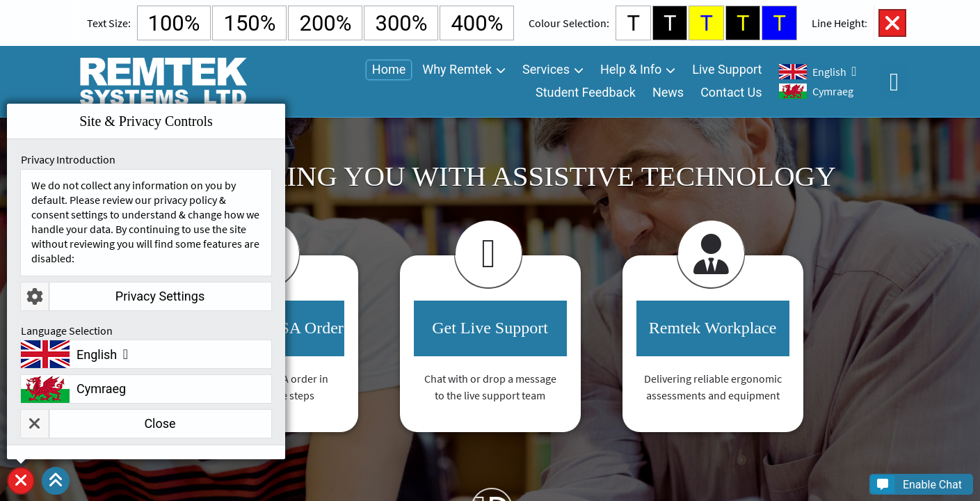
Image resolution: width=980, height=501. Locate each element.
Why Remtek (457, 69)
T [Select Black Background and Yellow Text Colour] (743, 23)
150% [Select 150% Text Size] (249, 23)
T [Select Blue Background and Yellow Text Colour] (779, 23)
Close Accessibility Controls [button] (892, 23)
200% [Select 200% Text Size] (325, 23)
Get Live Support (490, 328)
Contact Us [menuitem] (731, 92)
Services (546, 69)
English (829, 72)
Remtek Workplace (713, 328)
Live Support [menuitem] (727, 69)
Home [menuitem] (389, 69)
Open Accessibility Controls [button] (894, 81)
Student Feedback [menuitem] (586, 92)
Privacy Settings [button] (113, 296)
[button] (56, 481)
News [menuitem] (668, 92)
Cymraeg (833, 91)
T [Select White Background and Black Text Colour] (633, 23)
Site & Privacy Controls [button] (21, 494)
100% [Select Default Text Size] (174, 23)
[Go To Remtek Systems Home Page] (163, 81)
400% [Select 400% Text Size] (477, 23)
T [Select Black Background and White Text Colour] (670, 23)
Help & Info (631, 69)
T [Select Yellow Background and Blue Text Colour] (706, 23)
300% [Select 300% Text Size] (401, 23)
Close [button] (98, 424)
